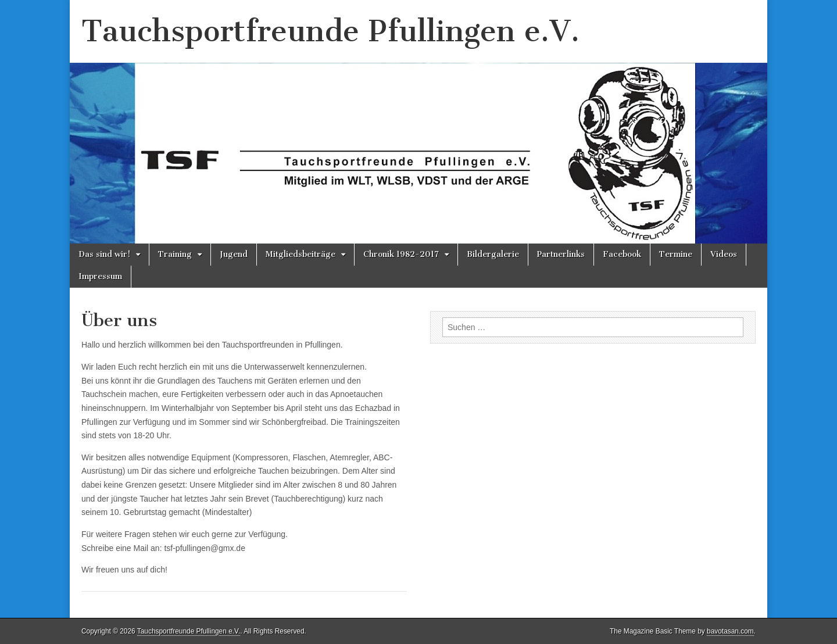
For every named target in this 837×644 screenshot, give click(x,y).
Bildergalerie (493, 254)
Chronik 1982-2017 (401, 254)
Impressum (100, 276)
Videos (724, 254)
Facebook (622, 254)
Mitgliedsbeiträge (301, 254)
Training (175, 254)
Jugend (234, 254)
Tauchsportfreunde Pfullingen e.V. (330, 31)
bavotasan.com (730, 631)
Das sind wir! (104, 254)
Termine (676, 254)
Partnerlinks (561, 254)
